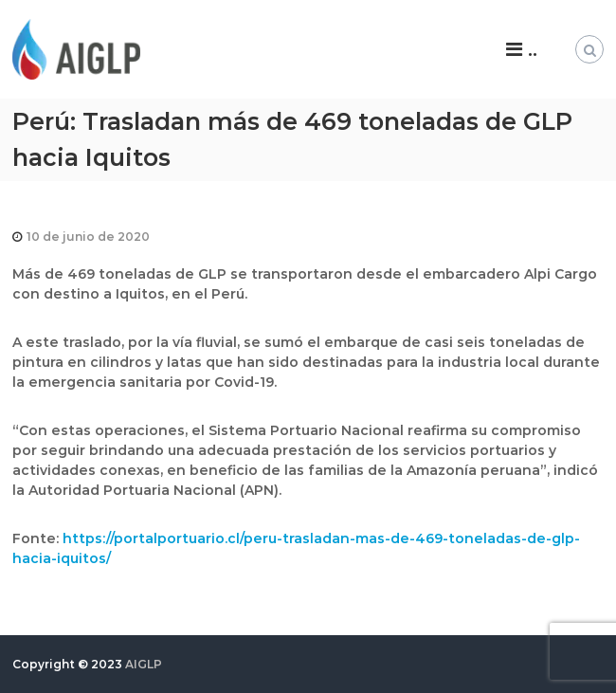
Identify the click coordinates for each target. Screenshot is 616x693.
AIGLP (144, 664)
